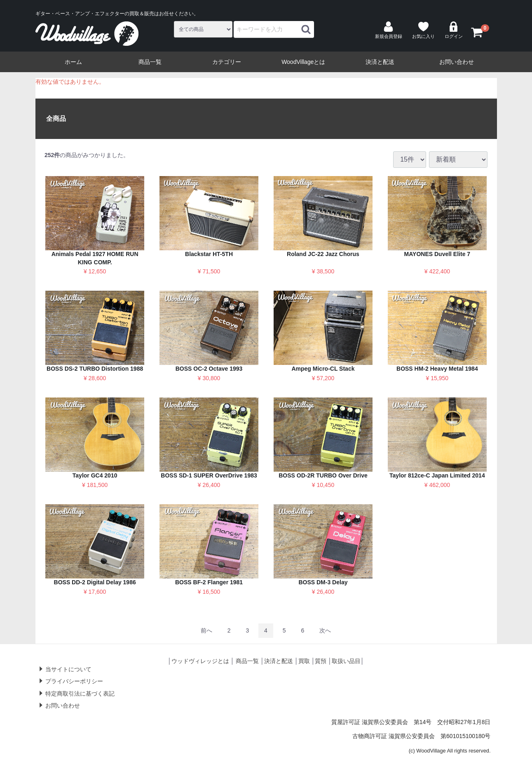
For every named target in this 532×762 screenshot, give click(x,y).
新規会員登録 (389, 30)
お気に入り (423, 30)
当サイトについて (68, 669)
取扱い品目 (346, 661)
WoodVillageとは (303, 62)
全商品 (56, 119)
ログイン (454, 30)
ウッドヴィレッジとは (200, 661)
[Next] (325, 631)
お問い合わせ (457, 62)
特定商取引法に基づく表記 (80, 694)
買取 (304, 661)
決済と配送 (380, 62)
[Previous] (206, 631)
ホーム (73, 62)
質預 (321, 661)
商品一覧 (150, 62)
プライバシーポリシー (74, 681)
